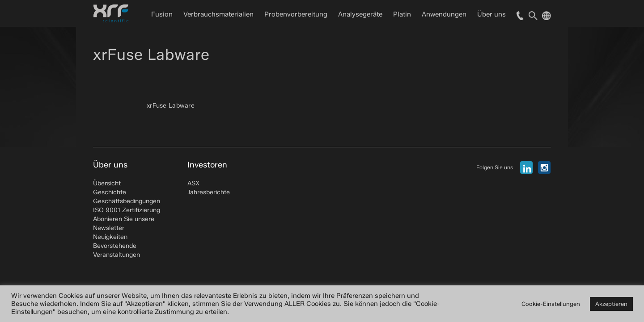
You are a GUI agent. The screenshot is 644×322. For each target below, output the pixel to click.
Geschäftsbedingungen (127, 201)
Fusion (162, 14)
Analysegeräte (360, 14)
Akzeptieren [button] (611, 304)
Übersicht (107, 183)
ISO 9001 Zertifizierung (127, 210)
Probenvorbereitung (296, 14)
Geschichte (110, 192)
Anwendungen (444, 14)
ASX (193, 183)
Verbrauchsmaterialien (218, 14)
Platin (402, 14)
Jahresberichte (209, 192)
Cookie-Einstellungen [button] (551, 304)
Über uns (491, 14)
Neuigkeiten (110, 237)
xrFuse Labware (171, 106)
